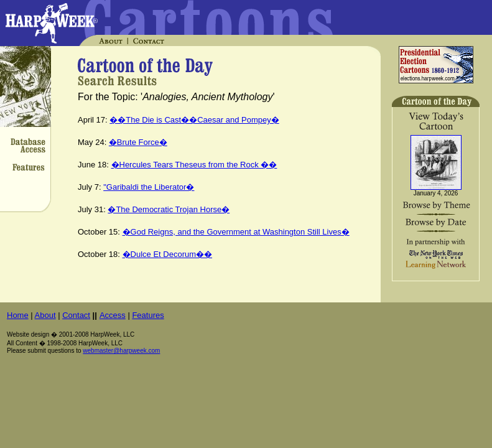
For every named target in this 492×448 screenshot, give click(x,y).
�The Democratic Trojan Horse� (169, 209)
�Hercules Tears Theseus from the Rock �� (194, 165)
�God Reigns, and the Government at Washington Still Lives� (236, 232)
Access (113, 315)
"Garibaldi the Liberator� (149, 187)
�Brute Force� (138, 142)
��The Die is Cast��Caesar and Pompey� (194, 120)
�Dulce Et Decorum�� (167, 254)
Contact (76, 315)
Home (18, 315)
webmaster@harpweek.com (121, 351)
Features (148, 315)
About (45, 315)
